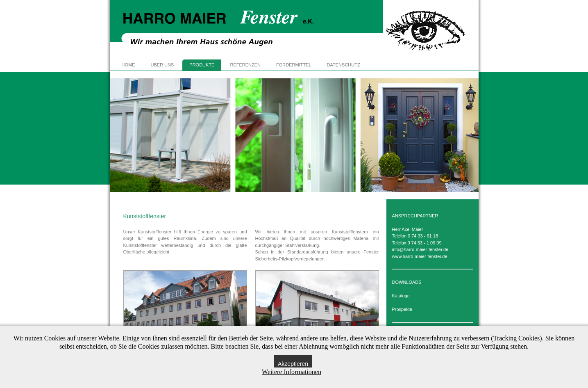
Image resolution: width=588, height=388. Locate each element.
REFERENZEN (245, 65)
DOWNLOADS (407, 282)
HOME (128, 65)
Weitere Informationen (292, 372)
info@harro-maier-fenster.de (420, 249)
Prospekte (402, 309)
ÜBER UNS (162, 65)
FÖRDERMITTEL (294, 65)
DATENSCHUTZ (344, 65)
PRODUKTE (202, 65)
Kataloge (401, 296)
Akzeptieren (293, 364)
